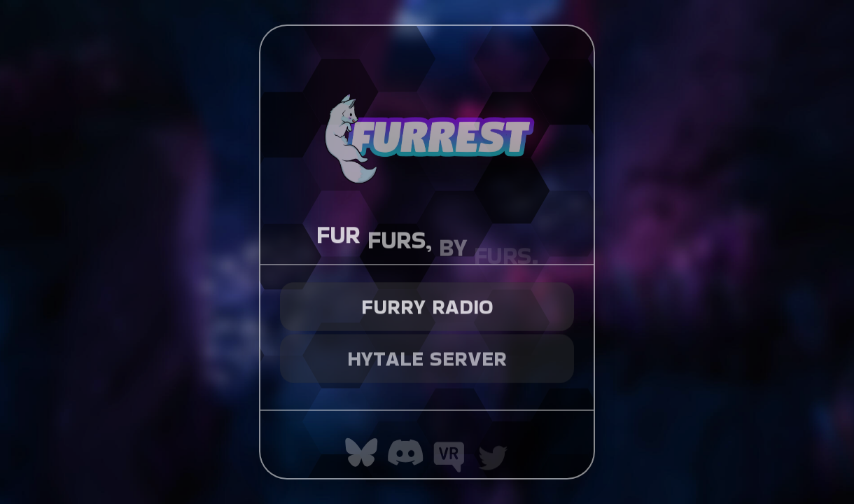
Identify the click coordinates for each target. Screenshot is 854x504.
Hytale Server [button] (427, 353)
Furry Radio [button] (427, 303)
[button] (362, 453)
